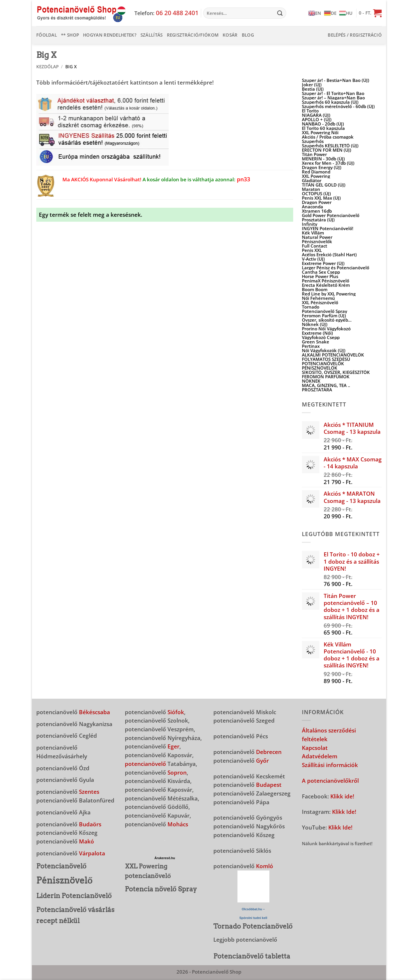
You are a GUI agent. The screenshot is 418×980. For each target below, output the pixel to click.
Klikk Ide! (344, 812)
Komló (265, 866)
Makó (87, 841)
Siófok (176, 712)
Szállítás (152, 35)
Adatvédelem (320, 756)
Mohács (178, 824)
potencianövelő (145, 764)
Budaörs (90, 824)
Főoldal (47, 35)
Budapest (269, 785)
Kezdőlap (47, 67)
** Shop (70, 35)
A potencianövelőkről (330, 781)
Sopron (177, 772)
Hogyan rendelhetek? (110, 35)
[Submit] (280, 13)
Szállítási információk (330, 765)
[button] (370, 13)
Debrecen (269, 752)
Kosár (230, 35)
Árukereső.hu (165, 858)
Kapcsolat (315, 748)
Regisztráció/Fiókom (193, 35)
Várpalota (92, 853)
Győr (262, 760)
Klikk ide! (342, 796)
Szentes (89, 792)
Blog (248, 35)
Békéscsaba (94, 712)
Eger (173, 746)
